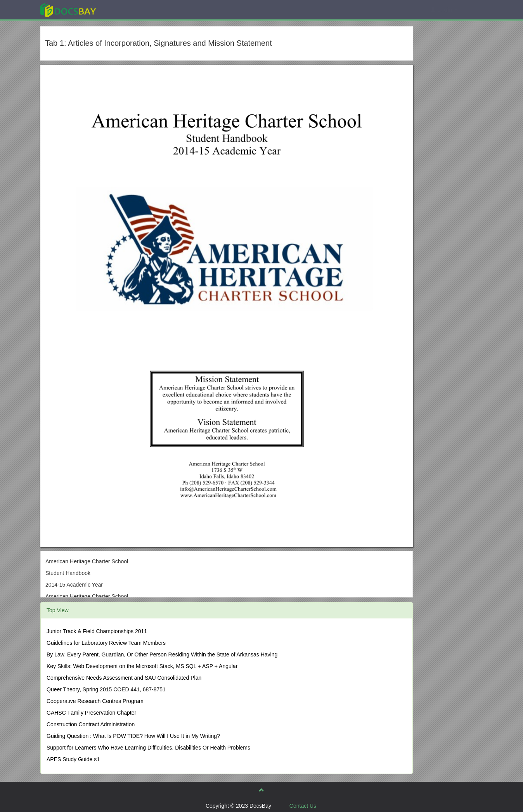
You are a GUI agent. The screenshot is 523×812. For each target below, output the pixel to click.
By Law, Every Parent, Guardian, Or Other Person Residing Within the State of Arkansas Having (162, 654)
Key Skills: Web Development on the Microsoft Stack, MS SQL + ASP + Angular (142, 666)
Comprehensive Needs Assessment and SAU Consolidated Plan (124, 678)
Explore (126, 10)
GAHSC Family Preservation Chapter (91, 713)
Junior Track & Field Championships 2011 (97, 631)
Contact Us (303, 806)
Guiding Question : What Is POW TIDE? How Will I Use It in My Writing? (133, 736)
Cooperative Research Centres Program (95, 701)
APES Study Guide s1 (73, 759)
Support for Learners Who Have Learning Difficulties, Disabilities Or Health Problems (148, 748)
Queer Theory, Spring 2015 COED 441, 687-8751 (106, 689)
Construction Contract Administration (91, 724)
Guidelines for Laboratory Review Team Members (106, 643)
